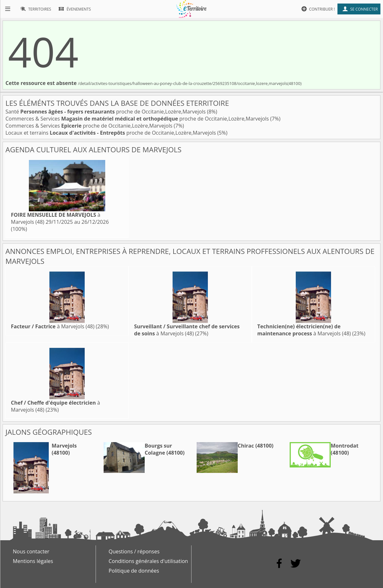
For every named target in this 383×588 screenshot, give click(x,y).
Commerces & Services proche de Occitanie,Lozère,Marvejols (138, 119)
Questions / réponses (134, 551)
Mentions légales (33, 561)
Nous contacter (31, 551)
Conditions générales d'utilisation (149, 561)
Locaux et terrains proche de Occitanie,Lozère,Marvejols (111, 133)
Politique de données (134, 571)
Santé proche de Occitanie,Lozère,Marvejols (106, 112)
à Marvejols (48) (53, 326)
